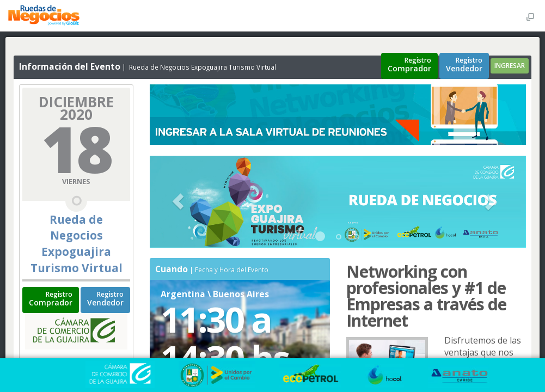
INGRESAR (510, 66)
